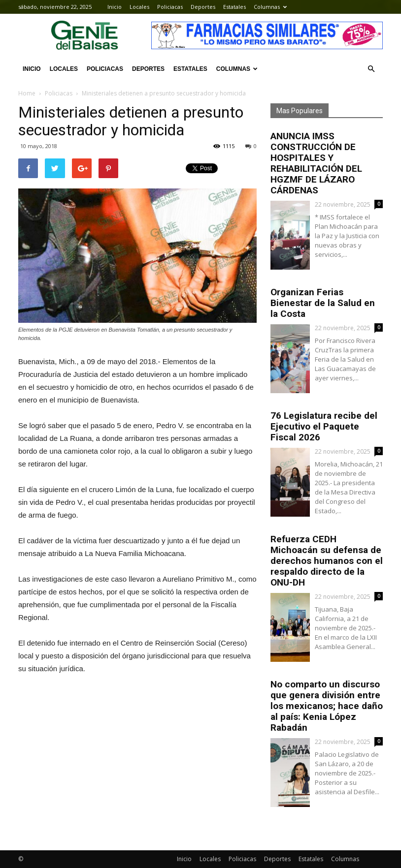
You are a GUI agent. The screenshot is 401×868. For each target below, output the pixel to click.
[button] (371, 69)
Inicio (115, 7)
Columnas (270, 7)
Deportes (203, 7)
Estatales (234, 7)
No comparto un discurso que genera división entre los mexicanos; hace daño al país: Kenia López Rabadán (327, 706)
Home (27, 93)
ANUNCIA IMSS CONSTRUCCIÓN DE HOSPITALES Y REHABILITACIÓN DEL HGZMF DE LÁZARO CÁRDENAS (316, 163)
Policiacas (170, 7)
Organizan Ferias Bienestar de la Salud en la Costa (323, 303)
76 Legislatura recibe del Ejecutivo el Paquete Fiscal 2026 (324, 426)
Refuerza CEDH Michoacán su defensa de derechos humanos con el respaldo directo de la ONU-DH (327, 561)
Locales (139, 7)
